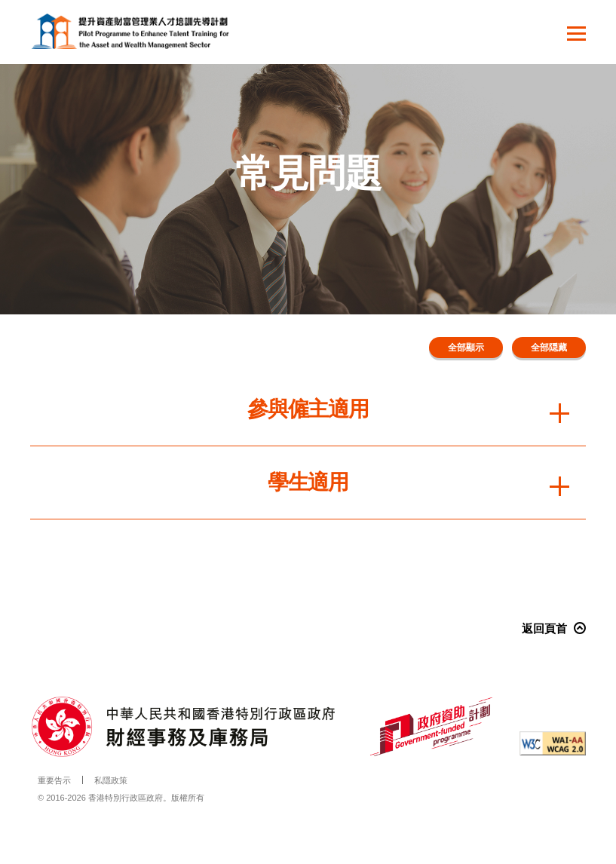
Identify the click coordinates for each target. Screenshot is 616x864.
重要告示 (54, 780)
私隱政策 (111, 780)
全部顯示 (466, 348)
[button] (576, 35)
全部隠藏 (549, 348)
